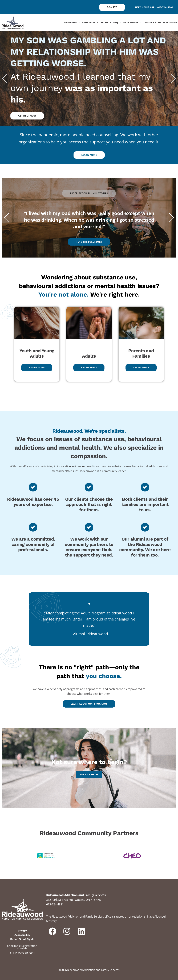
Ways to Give (132, 23)
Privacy (22, 931)
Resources (90, 23)
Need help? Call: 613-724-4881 (154, 7)
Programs (72, 23)
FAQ (117, 23)
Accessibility (22, 935)
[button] (5, 78)
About (106, 23)
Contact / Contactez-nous (160, 22)
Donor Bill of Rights (22, 939)
